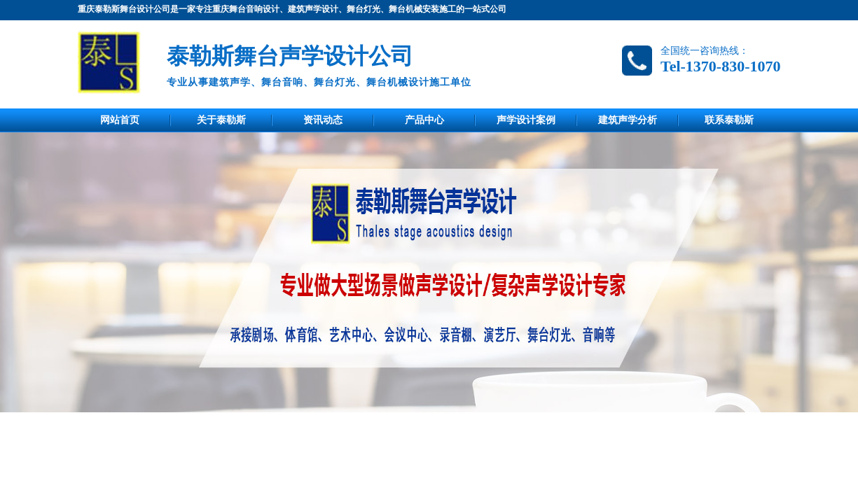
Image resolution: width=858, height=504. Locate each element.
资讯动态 (323, 120)
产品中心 (424, 120)
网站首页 (120, 120)
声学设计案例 (526, 120)
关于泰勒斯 (221, 120)
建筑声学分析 (628, 120)
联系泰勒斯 (729, 120)
